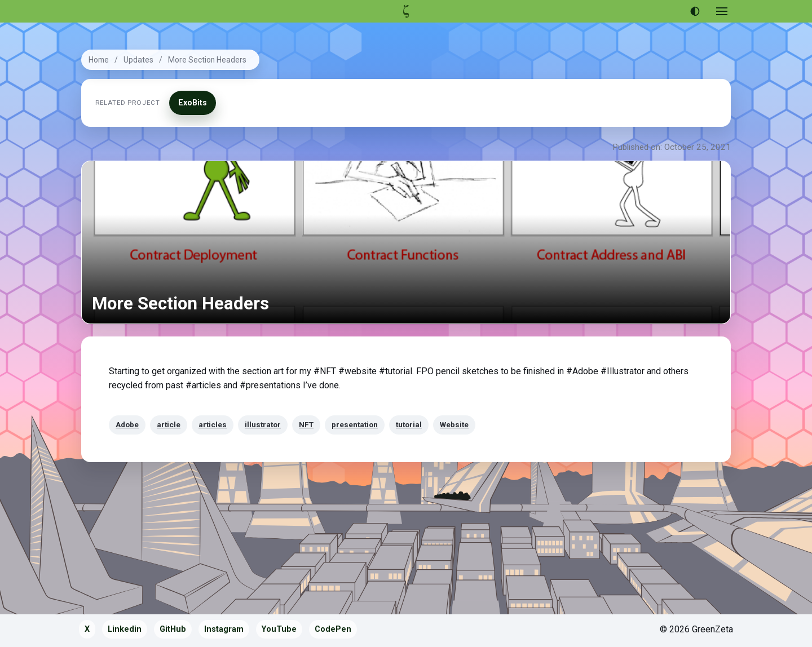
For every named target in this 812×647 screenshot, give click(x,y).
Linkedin (125, 629)
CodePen (333, 629)
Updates (138, 60)
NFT (306, 424)
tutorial (409, 424)
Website (454, 424)
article (169, 424)
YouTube (279, 629)
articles (213, 424)
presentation (355, 424)
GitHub (173, 629)
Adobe (127, 424)
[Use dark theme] (695, 11)
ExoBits (193, 103)
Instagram (224, 629)
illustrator (263, 424)
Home (99, 60)
